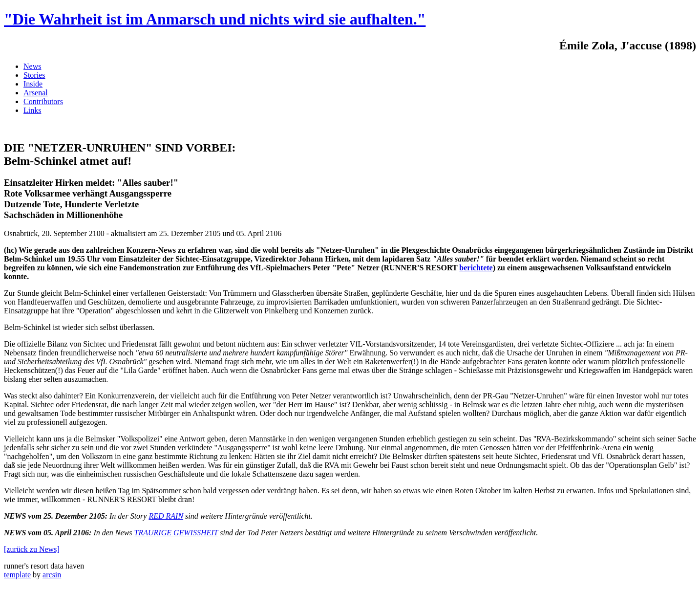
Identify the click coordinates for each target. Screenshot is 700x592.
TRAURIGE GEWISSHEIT (176, 533)
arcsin (52, 575)
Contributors (43, 101)
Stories (34, 75)
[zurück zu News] (32, 549)
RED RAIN (166, 516)
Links (32, 110)
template (17, 575)
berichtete (476, 268)
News (32, 66)
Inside (33, 84)
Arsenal (36, 93)
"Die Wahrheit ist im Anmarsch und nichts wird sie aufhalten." (215, 19)
